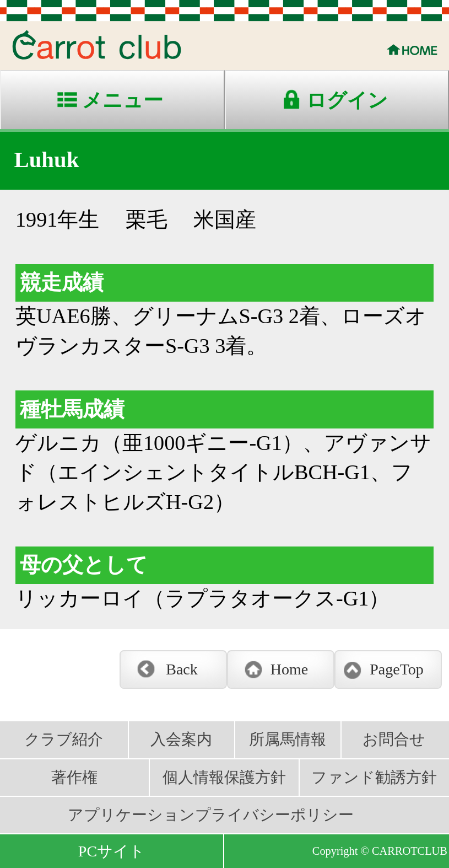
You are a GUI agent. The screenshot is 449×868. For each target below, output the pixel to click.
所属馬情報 (288, 739)
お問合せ (394, 739)
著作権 (74, 777)
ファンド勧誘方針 (374, 777)
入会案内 (181, 739)
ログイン (347, 100)
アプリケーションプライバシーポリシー (211, 815)
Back (182, 669)
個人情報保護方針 (224, 777)
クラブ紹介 (64, 739)
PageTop (397, 669)
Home (289, 669)
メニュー (123, 100)
